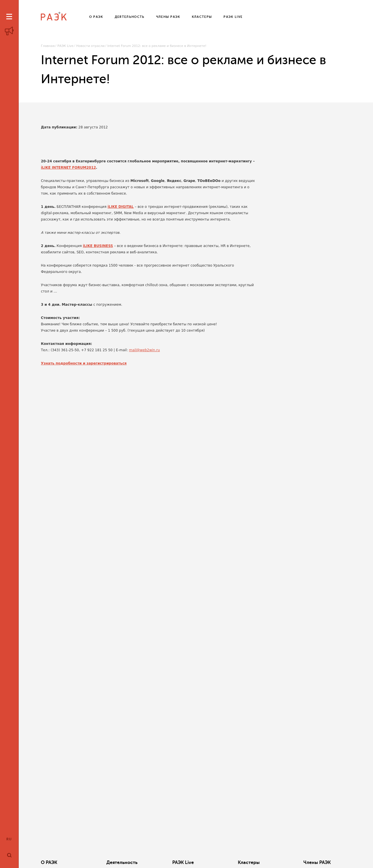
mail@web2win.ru (145, 350)
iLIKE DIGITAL (121, 207)
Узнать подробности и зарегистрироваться (84, 363)
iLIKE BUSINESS (98, 246)
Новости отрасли (90, 46)
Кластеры (249, 863)
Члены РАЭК (317, 863)
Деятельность (122, 863)
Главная (48, 46)
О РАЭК (49, 863)
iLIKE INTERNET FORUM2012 (68, 168)
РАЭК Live (66, 46)
